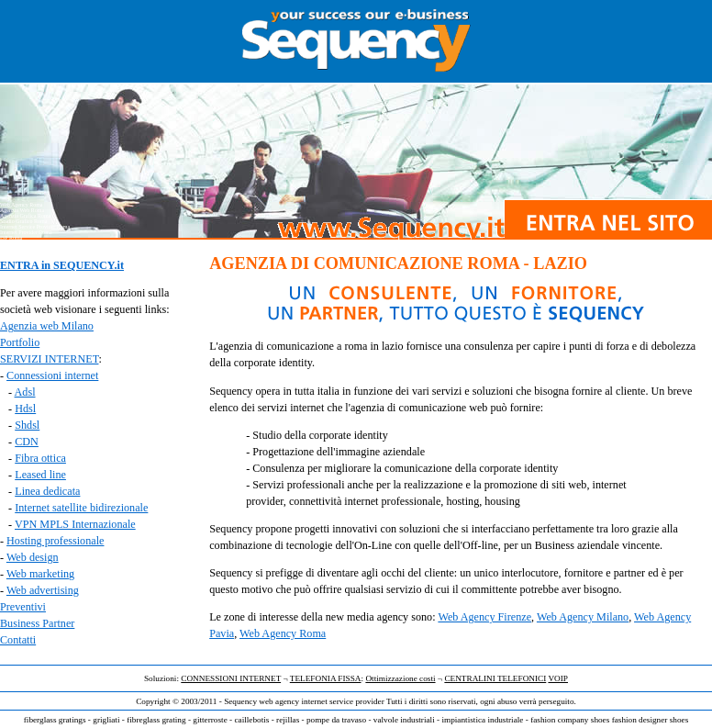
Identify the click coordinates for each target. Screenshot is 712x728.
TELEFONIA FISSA (326, 678)
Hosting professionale (55, 541)
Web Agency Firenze (484, 617)
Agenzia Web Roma (22, 210)
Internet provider (18, 667)
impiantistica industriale (482, 720)
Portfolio (20, 342)
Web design (33, 557)
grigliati (106, 720)
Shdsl (27, 425)
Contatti (18, 640)
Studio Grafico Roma (23, 221)
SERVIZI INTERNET (49, 359)
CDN (27, 442)
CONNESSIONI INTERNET (231, 678)
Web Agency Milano (583, 617)
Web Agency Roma (283, 633)
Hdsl (25, 409)
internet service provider (343, 701)
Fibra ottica (40, 458)
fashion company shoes (570, 720)
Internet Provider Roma (26, 232)
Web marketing (40, 574)
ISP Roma (11, 238)
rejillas (288, 720)
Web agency (13, 662)
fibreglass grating (156, 720)
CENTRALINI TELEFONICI (495, 678)
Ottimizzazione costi (400, 678)
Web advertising (43, 590)
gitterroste (210, 720)
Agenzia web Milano (47, 326)
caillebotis (251, 720)
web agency (279, 701)
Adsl (25, 392)
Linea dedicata (47, 491)
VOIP (558, 678)
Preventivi (23, 607)
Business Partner (37, 623)
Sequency (240, 701)
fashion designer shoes (651, 720)
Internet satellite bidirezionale (81, 508)
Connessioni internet (52, 375)
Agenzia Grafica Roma (25, 216)
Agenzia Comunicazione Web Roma (40, 243)
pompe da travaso (336, 720)
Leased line (40, 475)
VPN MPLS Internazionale (75, 524)
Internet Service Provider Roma (35, 227)
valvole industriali (404, 720)
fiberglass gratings (55, 720)
